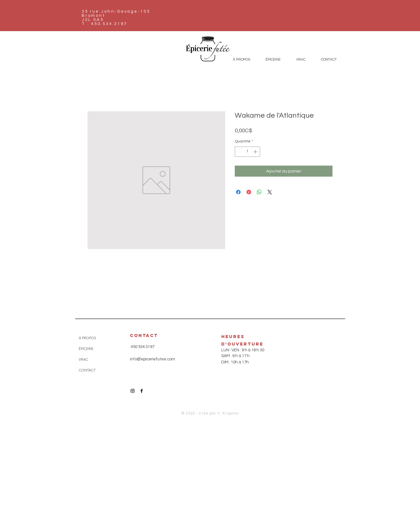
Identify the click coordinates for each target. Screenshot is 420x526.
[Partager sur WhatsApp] (259, 192)
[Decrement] (239, 152)
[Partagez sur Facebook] (238, 192)
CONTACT (87, 370)
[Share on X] (270, 192)
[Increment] (256, 152)
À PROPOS (87, 338)
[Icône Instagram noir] (133, 391)
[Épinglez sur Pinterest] (249, 192)
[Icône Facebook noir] (142, 391)
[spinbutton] (247, 152)
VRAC (83, 359)
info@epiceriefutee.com (152, 359)
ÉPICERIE (86, 349)
